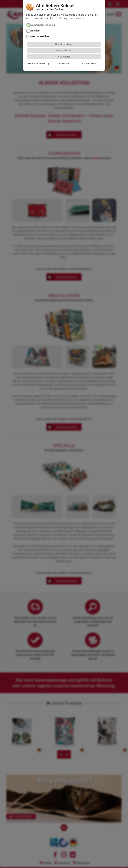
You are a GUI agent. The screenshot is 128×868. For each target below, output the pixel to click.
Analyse (35, 31)
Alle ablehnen (64, 50)
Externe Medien (40, 36)
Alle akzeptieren (64, 44)
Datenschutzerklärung (39, 63)
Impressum (64, 63)
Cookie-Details (89, 63)
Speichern (64, 57)
